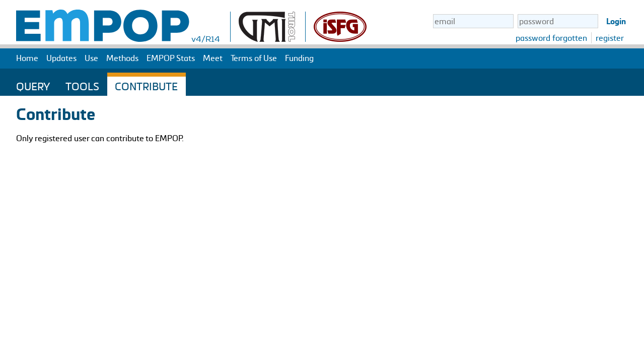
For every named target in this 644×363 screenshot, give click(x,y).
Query (33, 86)
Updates (61, 58)
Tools (82, 86)
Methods (122, 58)
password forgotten (551, 38)
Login (616, 21)
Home (27, 58)
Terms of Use (254, 58)
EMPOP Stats (171, 58)
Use (91, 58)
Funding (299, 58)
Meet (213, 58)
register (610, 38)
